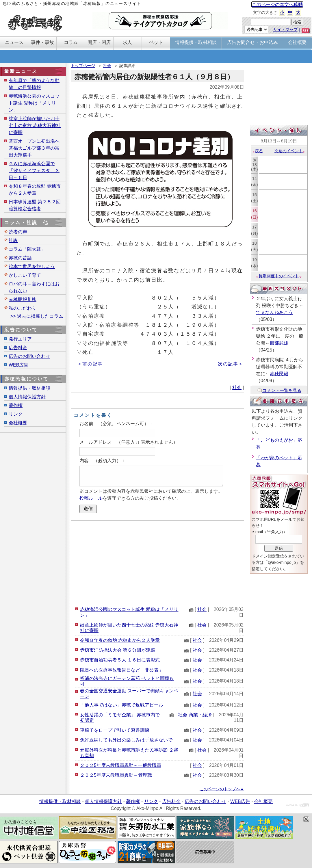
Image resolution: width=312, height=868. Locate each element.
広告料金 (18, 348)
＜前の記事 (90, 364)
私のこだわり (23, 308)
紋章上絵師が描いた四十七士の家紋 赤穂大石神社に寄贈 (35, 126)
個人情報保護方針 (27, 397)
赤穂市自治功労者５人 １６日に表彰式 (120, 660)
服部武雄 (279, 343)
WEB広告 (18, 365)
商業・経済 (200, 715)
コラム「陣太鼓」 (27, 249)
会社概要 (18, 423)
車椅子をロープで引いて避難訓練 (115, 730)
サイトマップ (285, 29)
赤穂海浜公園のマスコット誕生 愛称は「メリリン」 (34, 103)
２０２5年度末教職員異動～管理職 (116, 775)
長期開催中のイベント (279, 276)
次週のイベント (290, 151)
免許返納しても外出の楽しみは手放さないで (126, 740)
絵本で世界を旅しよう (32, 266)
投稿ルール (91, 498)
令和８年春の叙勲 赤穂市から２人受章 (120, 640)
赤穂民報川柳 (23, 299)
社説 (13, 240)
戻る (258, 151)
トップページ (83, 66)
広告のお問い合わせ (29, 356)
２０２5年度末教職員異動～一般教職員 (121, 765)
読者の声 (18, 232)
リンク (16, 414)
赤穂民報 (279, 374)
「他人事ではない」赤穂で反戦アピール (122, 705)
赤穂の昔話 (20, 258)
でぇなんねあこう (274, 312)
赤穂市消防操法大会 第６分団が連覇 (118, 650)
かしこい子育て (25, 275)
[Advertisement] (157, 563)
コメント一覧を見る (279, 390)
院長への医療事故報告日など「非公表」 (122, 670)
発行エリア (20, 339)
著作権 (16, 405)
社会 (107, 66)
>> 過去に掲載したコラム (37, 316)
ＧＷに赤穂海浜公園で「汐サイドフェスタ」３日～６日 (34, 171)
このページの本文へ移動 (277, 4)
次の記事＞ (231, 364)
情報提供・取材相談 (29, 388)
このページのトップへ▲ (222, 789)
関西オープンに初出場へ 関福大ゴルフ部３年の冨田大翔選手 (34, 148)
